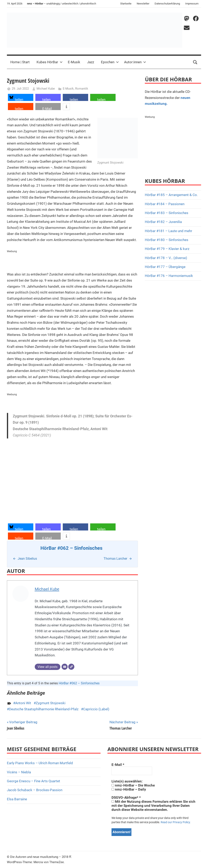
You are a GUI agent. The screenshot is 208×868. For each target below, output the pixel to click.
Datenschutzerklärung (167, 4)
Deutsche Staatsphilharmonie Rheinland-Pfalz (44, 709)
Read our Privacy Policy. (176, 822)
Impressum (192, 4)
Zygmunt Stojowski (51, 703)
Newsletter (143, 4)
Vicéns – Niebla (19, 772)
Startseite (126, 4)
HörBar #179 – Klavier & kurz (167, 249)
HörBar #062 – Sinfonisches (79, 683)
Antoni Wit (23, 703)
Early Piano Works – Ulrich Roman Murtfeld (40, 763)
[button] (21, 97)
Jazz (91, 62)
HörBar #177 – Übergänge (165, 267)
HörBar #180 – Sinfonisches (167, 240)
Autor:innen (135, 62)
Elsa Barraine (17, 799)
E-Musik (74, 62)
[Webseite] (71, 667)
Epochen (110, 62)
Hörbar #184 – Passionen (165, 204)
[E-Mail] (65, 667)
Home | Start (20, 62)
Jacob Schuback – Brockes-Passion (35, 790)
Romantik (82, 89)
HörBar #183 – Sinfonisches (167, 213)
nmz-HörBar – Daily (129, 789)
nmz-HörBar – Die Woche (133, 785)
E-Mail (118, 765)
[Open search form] (195, 62)
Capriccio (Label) (96, 709)
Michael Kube (46, 89)
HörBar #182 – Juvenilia (163, 222)
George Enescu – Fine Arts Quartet (34, 781)
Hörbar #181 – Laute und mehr (168, 231)
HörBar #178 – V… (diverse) (166, 258)
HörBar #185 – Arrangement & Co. (171, 195)
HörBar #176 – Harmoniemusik (169, 276)
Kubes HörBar (50, 62)
